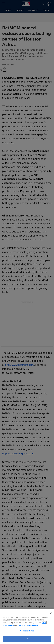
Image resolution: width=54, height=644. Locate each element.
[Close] (51, 613)
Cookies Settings (27, 631)
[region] (27, 627)
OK (27, 639)
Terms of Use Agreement (28, 625)
